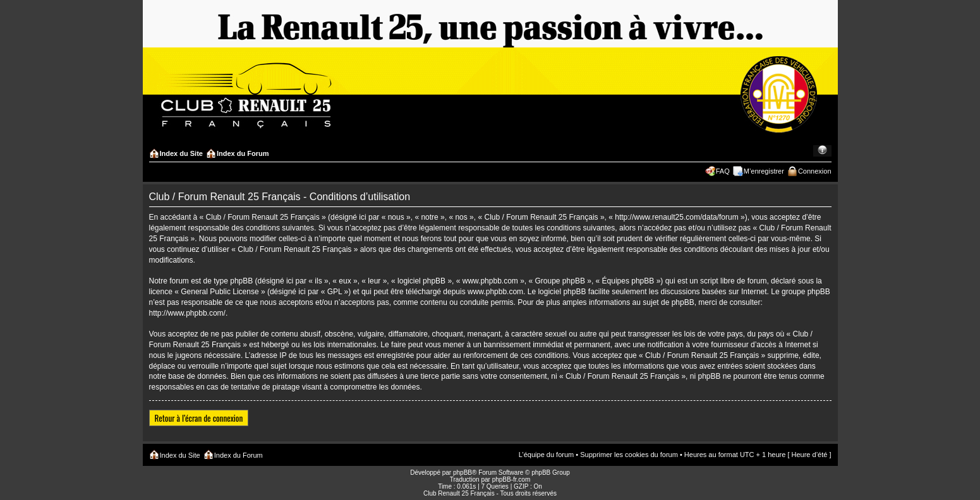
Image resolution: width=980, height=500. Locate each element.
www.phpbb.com (495, 292)
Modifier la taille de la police (822, 151)
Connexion (815, 171)
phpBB (463, 473)
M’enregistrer (764, 171)
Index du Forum (243, 153)
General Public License (220, 292)
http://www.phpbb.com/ (187, 313)
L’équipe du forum (546, 455)
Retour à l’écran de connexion (199, 418)
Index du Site (181, 153)
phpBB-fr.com (511, 479)
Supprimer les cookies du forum (629, 455)
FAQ (723, 171)
